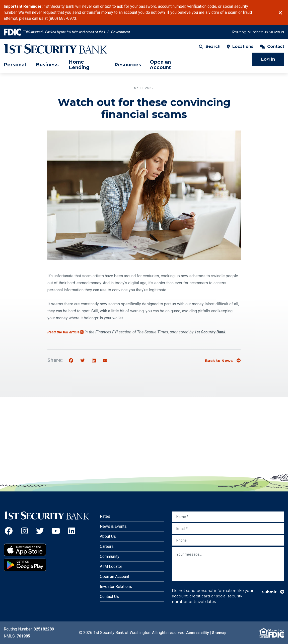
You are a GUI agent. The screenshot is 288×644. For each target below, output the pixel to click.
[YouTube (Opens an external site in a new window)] (56, 531)
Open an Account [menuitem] (160, 67)
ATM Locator (111, 566)
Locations (240, 49)
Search (210, 49)
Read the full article (66, 332)
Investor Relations (116, 587)
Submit (268, 592)
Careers (107, 546)
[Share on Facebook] (71, 361)
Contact (272, 49)
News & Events (113, 526)
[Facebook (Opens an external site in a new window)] (9, 531)
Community (110, 556)
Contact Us (109, 597)
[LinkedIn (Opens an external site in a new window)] (72, 531)
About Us (108, 536)
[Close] (280, 13)
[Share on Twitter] (83, 361)
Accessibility (197, 633)
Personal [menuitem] (15, 67)
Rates (105, 516)
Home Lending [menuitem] (79, 67)
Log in (268, 62)
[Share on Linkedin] (94, 361)
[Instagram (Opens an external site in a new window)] (24, 531)
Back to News (217, 361)
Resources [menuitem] (128, 67)
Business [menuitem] (47, 67)
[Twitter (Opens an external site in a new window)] (40, 531)
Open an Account (115, 576)
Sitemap (220, 633)
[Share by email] (105, 361)
